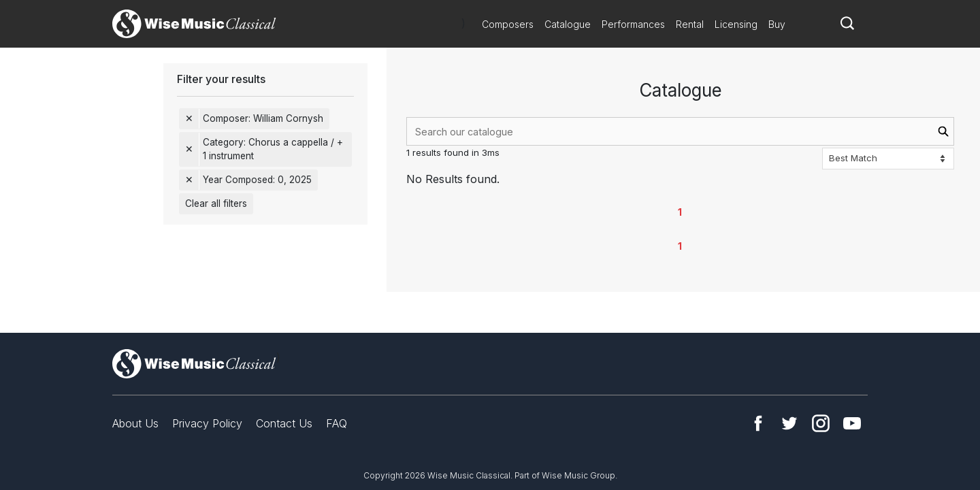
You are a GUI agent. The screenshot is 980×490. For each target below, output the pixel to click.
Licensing (736, 24)
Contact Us (284, 423)
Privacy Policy (207, 423)
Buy (777, 24)
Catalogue (568, 24)
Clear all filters (216, 203)
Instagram (821, 423)
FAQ (337, 423)
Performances (633, 24)
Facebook (758, 423)
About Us (135, 423)
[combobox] (680, 131)
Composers (508, 24)
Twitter (789, 423)
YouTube (852, 423)
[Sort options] (888, 159)
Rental (690, 24)
